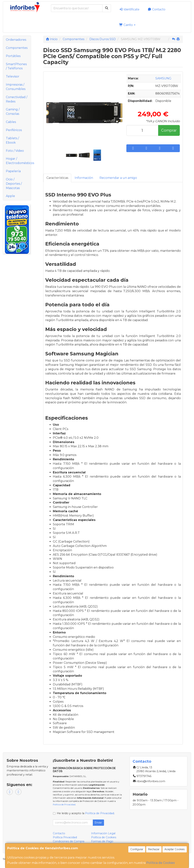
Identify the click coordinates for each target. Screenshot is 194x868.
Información (84, 178)
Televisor (13, 76)
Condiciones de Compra (69, 841)
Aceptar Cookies (175, 849)
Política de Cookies (160, 863)
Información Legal (103, 833)
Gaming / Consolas (13, 112)
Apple (10, 196)
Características (57, 178)
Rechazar (154, 849)
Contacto (156, 9)
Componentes (17, 48)
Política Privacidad (65, 837)
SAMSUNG (163, 78)
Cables (11, 122)
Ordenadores (16, 40)
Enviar (98, 823)
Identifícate (129, 9)
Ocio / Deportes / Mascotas (14, 184)
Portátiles (13, 56)
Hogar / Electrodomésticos (18, 161)
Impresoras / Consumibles (16, 87)
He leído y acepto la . (86, 813)
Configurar (137, 849)
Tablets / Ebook (12, 140)
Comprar (169, 130)
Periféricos (14, 130)
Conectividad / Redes (17, 99)
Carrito (127, 25)
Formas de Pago (102, 841)
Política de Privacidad (64, 805)
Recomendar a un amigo (118, 178)
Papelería (13, 171)
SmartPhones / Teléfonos (16, 66)
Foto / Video (15, 151)
